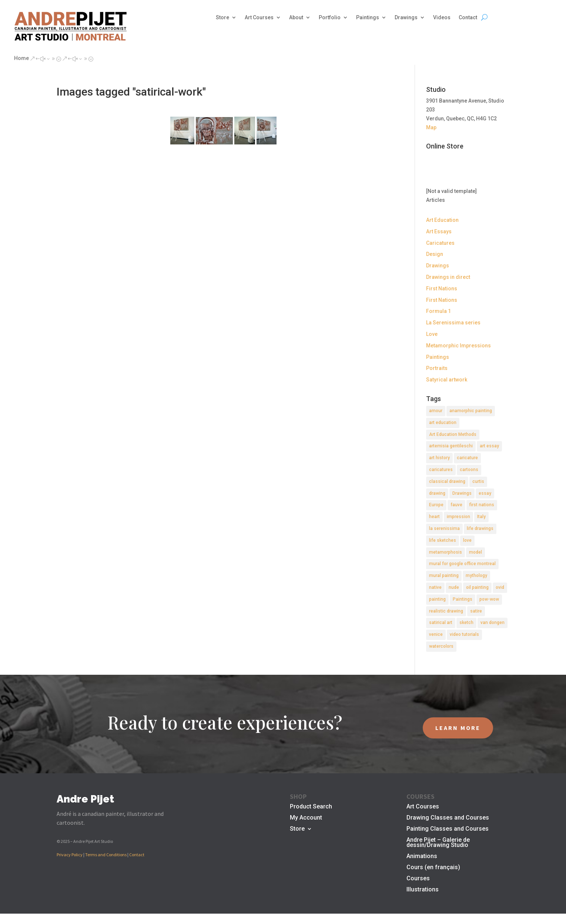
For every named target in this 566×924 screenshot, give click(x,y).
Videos (442, 18)
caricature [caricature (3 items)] (467, 458)
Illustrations (423, 890)
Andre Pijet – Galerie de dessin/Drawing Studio (438, 843)
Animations (422, 857)
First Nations (442, 288)
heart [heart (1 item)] (434, 517)
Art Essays (439, 231)
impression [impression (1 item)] (458, 517)
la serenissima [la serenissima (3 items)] (444, 528)
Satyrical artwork (447, 380)
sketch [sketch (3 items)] (466, 623)
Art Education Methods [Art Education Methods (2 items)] (453, 434)
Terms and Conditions (106, 855)
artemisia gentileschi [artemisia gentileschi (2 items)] (451, 446)
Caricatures (440, 243)
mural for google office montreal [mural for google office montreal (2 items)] (462, 564)
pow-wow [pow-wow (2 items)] (489, 599)
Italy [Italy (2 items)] (481, 517)
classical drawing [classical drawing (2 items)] (447, 481)
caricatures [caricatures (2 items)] (441, 470)
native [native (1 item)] (435, 587)
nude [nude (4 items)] (454, 587)
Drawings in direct (448, 277)
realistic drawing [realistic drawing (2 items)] (446, 611)
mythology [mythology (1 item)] (476, 576)
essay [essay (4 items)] (485, 493)
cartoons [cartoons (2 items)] (469, 470)
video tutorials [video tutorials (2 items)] (464, 634)
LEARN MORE (458, 728)
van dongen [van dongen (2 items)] (493, 623)
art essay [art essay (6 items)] (489, 446)
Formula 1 (438, 311)
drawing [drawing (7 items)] (437, 493)
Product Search (311, 807)
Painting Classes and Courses (448, 829)
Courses (418, 879)
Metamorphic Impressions (458, 346)
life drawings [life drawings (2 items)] (480, 528)
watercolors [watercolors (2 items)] (441, 646)
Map (431, 127)
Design (435, 254)
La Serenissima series (453, 323)
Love (432, 334)
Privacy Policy (70, 855)
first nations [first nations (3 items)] (482, 505)
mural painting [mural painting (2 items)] (444, 576)
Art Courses (259, 18)
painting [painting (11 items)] (437, 599)
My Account (306, 818)
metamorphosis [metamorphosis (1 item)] (446, 552)
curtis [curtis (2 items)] (478, 481)
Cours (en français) (433, 868)
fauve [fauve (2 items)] (456, 505)
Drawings (406, 18)
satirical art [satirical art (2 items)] (441, 623)
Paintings (368, 18)
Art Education (442, 220)
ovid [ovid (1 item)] (500, 587)
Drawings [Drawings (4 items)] (462, 493)
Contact (468, 18)
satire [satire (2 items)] (476, 611)
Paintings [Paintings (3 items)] (463, 599)
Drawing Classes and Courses (448, 818)
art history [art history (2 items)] (439, 458)
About (296, 18)
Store (222, 18)
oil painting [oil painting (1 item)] (477, 587)
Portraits (437, 368)
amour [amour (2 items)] (436, 411)
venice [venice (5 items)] (436, 634)
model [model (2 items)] (475, 552)
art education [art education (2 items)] (443, 423)
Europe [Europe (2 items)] (436, 505)
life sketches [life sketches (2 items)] (443, 540)
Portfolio (330, 18)
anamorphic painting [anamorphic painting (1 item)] (471, 411)
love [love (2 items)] (467, 540)
